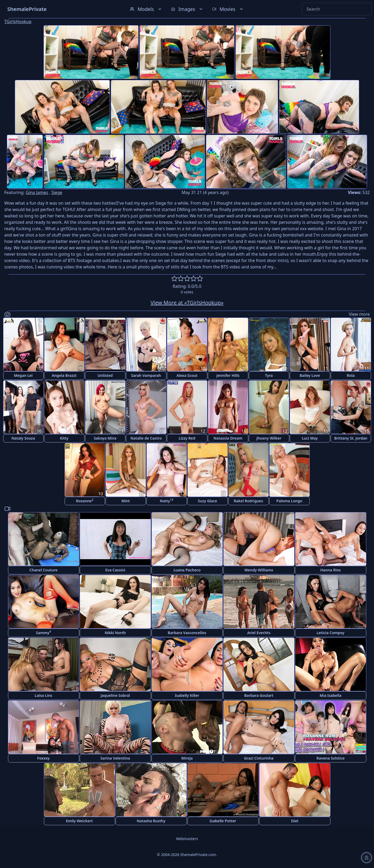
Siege (57, 192)
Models (146, 9)
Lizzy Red (187, 438)
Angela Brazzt (64, 375)
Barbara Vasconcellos (187, 633)
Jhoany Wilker (269, 438)
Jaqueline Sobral (115, 695)
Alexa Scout (187, 375)
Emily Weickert (79, 821)
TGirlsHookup (18, 22)
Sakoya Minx (105, 438)
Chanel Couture (44, 570)
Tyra (269, 375)
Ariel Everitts (259, 633)
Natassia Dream (228, 438)
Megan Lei (23, 375)
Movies (228, 9)
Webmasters (187, 839)
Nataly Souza (23, 438)
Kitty (64, 438)
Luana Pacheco (187, 570)
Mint (126, 501)
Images (187, 9)
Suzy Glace (207, 501)
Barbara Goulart (259, 695)
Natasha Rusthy (151, 821)
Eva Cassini (115, 570)
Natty (166, 501)
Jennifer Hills (228, 375)
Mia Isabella (330, 695)
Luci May (310, 438)
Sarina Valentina (115, 758)
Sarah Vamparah (146, 375)
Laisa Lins (44, 695)
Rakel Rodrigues (248, 501)
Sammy (43, 632)
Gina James (37, 192)
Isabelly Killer (187, 695)
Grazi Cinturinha (259, 758)
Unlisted (105, 375)
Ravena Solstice (331, 758)
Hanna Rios (331, 570)
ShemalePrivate (27, 9)
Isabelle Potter (223, 821)
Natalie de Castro (146, 438)
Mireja (187, 758)
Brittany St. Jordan (351, 438)
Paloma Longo (289, 501)
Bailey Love (310, 375)
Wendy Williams (259, 570)
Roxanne (85, 501)
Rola (351, 375)
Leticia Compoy (330, 633)
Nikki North (115, 633)
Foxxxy (43, 758)
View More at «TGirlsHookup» (187, 303)
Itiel (295, 821)
